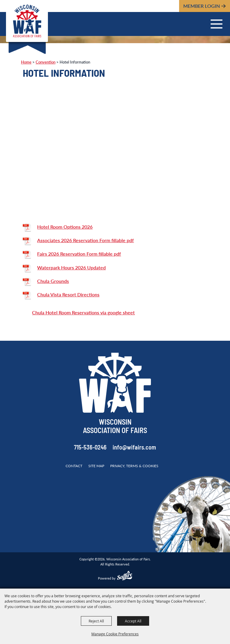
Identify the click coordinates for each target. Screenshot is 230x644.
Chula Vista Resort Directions (68, 294)
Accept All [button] (133, 621)
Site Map (96, 466)
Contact (74, 466)
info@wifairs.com (134, 448)
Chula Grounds (53, 281)
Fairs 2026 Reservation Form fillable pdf (79, 254)
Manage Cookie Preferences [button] (115, 634)
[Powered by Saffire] (125, 576)
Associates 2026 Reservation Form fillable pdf (86, 240)
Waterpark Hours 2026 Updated (71, 267)
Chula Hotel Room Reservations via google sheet (83, 312)
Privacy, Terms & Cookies (134, 466)
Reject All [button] (96, 621)
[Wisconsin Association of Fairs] (27, 21)
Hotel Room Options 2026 (65, 227)
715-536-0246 (90, 448)
